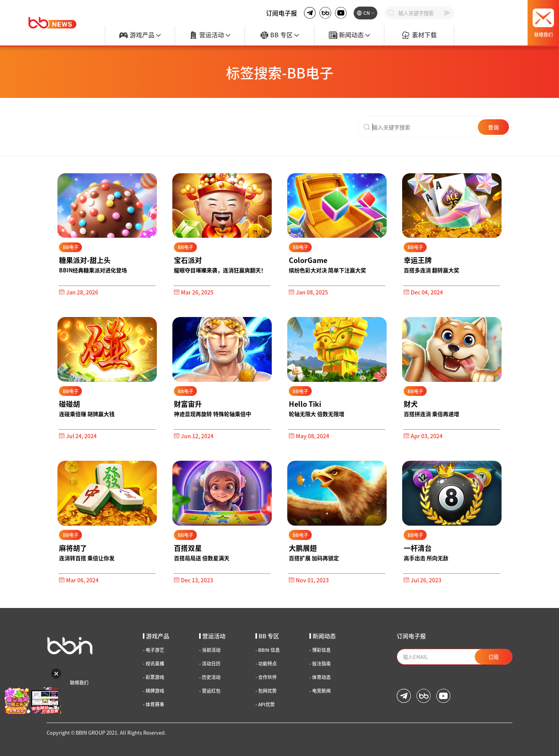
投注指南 (320, 664)
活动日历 (210, 664)
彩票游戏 (154, 677)
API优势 (265, 704)
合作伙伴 (266, 677)
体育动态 (320, 677)
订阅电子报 (281, 13)
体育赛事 (154, 704)
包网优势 (266, 691)
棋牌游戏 (154, 691)
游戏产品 (140, 35)
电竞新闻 (320, 691)
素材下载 (419, 35)
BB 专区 (279, 35)
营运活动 (210, 35)
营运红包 (210, 691)
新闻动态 (349, 35)
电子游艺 (154, 650)
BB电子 (71, 247)
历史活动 (210, 677)
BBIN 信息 (268, 650)
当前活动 (210, 650)
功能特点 (266, 664)
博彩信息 (320, 650)
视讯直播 (154, 664)
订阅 (493, 657)
